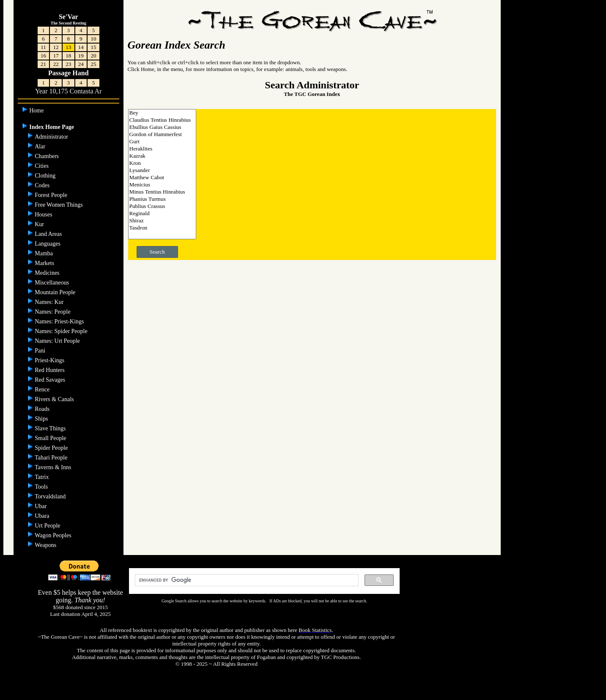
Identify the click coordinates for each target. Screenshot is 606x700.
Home (37, 111)
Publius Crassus (162, 206)
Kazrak (162, 156)
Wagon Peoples (54, 535)
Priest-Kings (50, 360)
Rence (43, 390)
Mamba (44, 253)
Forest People (52, 195)
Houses (44, 215)
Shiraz (162, 221)
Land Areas (49, 234)
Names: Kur (50, 302)
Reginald (162, 214)
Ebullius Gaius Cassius (162, 127)
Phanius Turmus (162, 199)
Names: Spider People (62, 331)
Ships (42, 419)
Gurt (162, 142)
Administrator (52, 137)
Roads (43, 409)
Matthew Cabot (162, 178)
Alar (41, 146)
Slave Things (51, 428)
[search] (246, 580)
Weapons (46, 545)
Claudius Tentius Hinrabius (162, 120)
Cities (42, 166)
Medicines (48, 273)
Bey (162, 113)
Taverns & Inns (54, 467)
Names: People (53, 312)
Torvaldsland (51, 496)
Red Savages (51, 380)
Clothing (46, 176)
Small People (51, 438)
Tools (42, 487)
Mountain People (56, 292)
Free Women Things (59, 205)
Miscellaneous (52, 283)
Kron (162, 163)
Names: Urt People (58, 341)
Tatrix (43, 477)
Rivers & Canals (55, 399)
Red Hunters (50, 370)
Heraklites (162, 149)
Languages (48, 244)
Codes (43, 185)
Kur (40, 224)
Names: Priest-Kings (60, 321)
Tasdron (162, 228)
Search (157, 252)
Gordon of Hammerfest (162, 135)
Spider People (52, 448)
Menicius (162, 185)
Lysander (162, 171)
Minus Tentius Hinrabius (162, 192)
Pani (41, 351)
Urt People (48, 526)
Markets (45, 263)
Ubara (43, 516)
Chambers (47, 156)
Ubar (41, 506)
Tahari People (52, 458)
